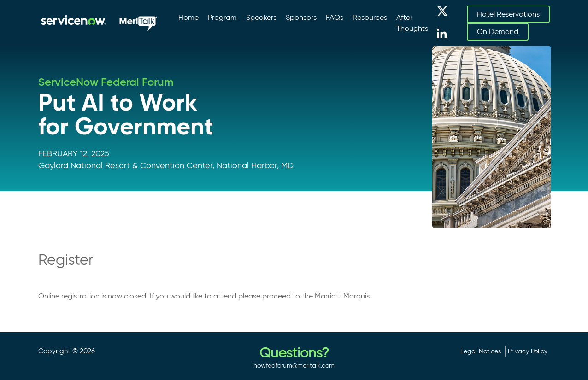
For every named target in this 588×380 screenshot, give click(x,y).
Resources (370, 17)
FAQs (335, 17)
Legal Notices (481, 351)
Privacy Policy (528, 351)
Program (222, 17)
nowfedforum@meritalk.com (294, 365)
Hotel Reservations (508, 14)
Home (188, 17)
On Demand (498, 32)
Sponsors (301, 17)
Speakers (261, 17)
